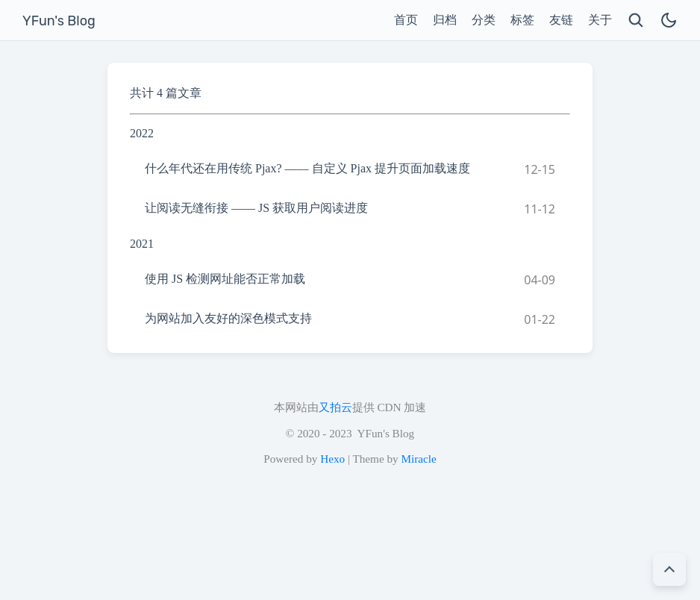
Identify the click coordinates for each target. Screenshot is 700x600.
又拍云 (335, 407)
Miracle (418, 459)
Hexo (332, 459)
